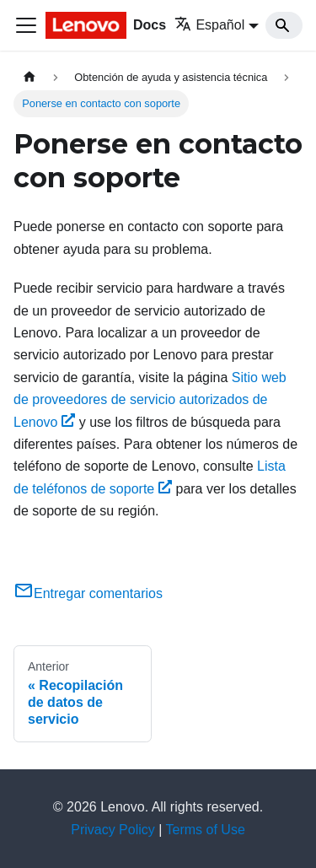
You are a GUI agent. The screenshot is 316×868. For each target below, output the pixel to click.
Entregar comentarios (88, 593)
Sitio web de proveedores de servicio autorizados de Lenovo (150, 400)
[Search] (284, 25)
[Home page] (29, 77)
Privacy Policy (113, 830)
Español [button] (209, 25)
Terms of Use (206, 830)
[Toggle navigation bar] (26, 25)
